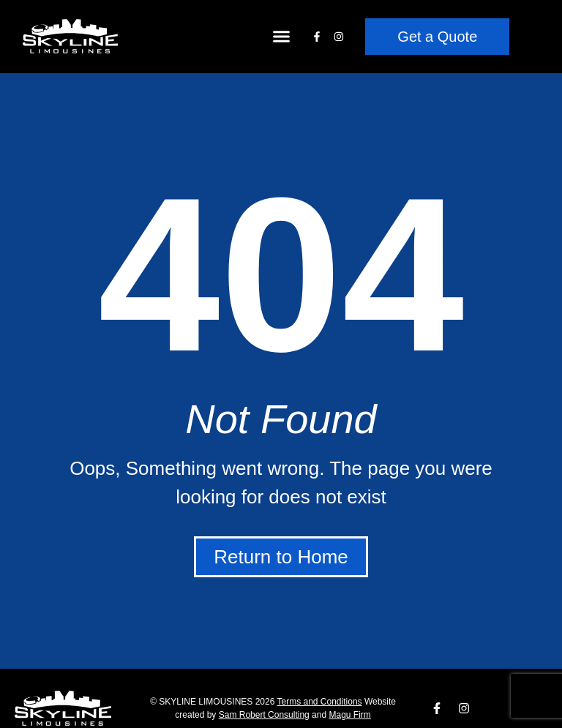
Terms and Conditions (320, 702)
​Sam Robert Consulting (264, 715)
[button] (282, 37)
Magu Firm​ (349, 715)
